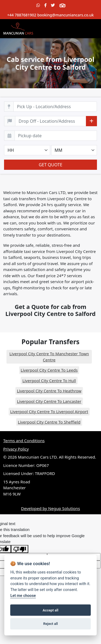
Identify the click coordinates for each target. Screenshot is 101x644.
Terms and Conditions (24, 441)
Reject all (50, 624)
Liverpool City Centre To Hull (49, 381)
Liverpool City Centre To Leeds (49, 370)
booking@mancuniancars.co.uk (65, 15)
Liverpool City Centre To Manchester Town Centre (49, 357)
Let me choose (23, 596)
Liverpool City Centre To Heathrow (49, 391)
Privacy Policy (16, 449)
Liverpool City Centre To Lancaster (49, 401)
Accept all (50, 610)
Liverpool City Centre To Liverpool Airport (49, 411)
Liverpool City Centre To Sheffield (49, 422)
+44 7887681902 (22, 15)
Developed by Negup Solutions (50, 508)
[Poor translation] (20, 549)
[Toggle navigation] (90, 29)
